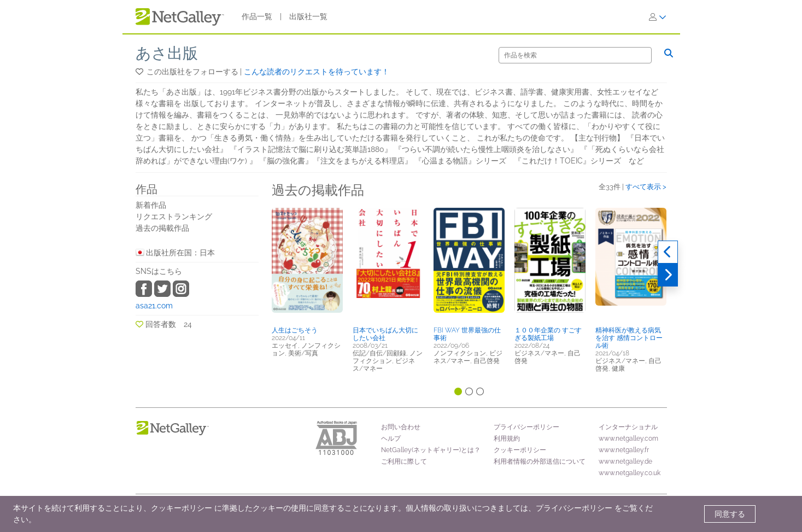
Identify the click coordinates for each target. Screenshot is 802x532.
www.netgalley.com (628, 439)
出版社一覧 (308, 16)
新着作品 (151, 205)
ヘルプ (391, 439)
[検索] (575, 55)
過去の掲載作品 (162, 228)
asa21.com (154, 306)
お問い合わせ (401, 427)
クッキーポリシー (520, 450)
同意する (730, 514)
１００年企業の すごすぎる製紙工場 (548, 334)
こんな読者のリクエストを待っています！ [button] (317, 72)
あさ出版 (167, 53)
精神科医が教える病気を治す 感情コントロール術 (629, 338)
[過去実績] (668, 252)
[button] (140, 72)
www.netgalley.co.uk (630, 473)
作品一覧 (257, 16)
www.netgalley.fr (624, 450)
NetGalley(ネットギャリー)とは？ (431, 450)
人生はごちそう (295, 330)
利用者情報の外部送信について (540, 461)
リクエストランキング (174, 217)
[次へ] (668, 275)
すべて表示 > (646, 187)
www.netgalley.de (625, 461)
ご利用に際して (404, 461)
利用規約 (507, 439)
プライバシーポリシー (526, 427)
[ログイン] (658, 17)
